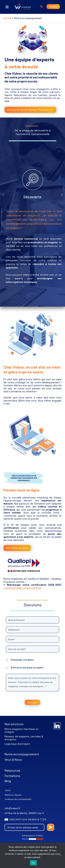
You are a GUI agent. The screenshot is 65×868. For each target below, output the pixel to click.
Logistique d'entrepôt (17, 744)
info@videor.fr (12, 808)
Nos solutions (14, 724)
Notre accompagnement (22, 754)
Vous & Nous (13, 760)
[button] (3, 227)
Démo (53, 6)
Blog (8, 781)
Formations (12, 776)
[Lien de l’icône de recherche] (42, 7)
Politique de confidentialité (18, 799)
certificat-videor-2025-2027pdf (23, 588)
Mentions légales (13, 795)
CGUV (8, 790)
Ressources (12, 770)
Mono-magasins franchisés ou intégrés (22, 731)
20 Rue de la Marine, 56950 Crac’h (24, 813)
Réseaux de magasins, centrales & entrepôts (24, 738)
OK (33, 863)
